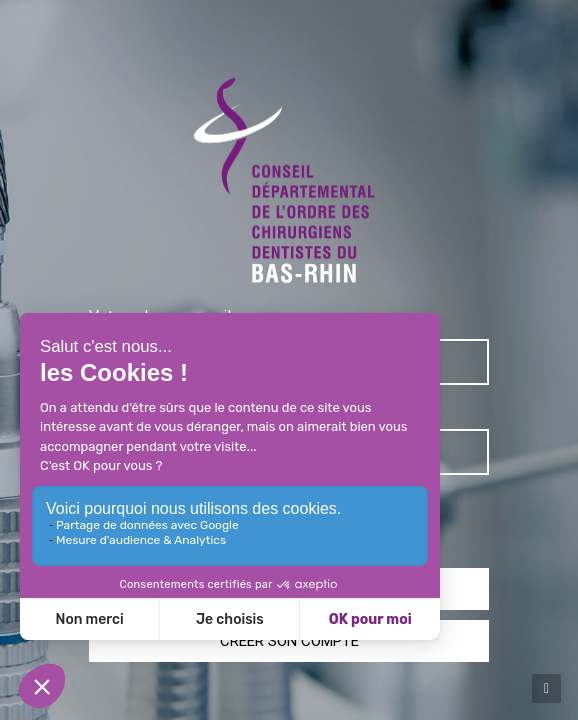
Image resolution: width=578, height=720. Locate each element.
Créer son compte (289, 641)
